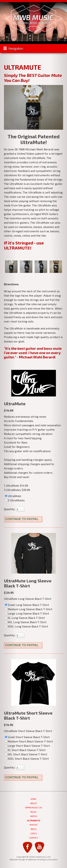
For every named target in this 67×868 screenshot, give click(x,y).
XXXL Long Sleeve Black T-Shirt (28, 626)
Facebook (28, 847)
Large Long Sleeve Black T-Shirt (28, 613)
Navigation (16, 49)
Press (34, 829)
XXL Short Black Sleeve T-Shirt (27, 754)
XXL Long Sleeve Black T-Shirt (27, 622)
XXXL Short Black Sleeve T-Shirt (28, 759)
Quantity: (9, 509)
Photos (34, 825)
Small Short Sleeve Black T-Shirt (29, 737)
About (34, 803)
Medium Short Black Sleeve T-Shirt (30, 741)
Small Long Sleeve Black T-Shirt (28, 605)
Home (33, 799)
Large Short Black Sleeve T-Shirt (29, 746)
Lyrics (34, 833)
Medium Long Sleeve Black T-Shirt (30, 609)
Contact (34, 838)
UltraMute (14, 496)
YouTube (40, 847)
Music (33, 812)
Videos (34, 816)
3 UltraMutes (16, 500)
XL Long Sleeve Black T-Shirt (26, 618)
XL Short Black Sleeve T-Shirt (27, 750)
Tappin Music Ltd (33, 807)
